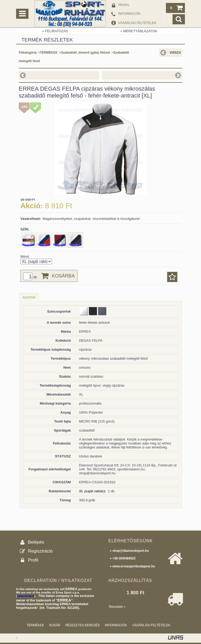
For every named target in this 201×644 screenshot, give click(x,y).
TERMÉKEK (49, 53)
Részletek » (117, 607)
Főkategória (28, 53)
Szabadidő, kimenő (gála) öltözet (85, 53)
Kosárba (63, 276)
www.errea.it (26, 596)
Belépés (36, 542)
